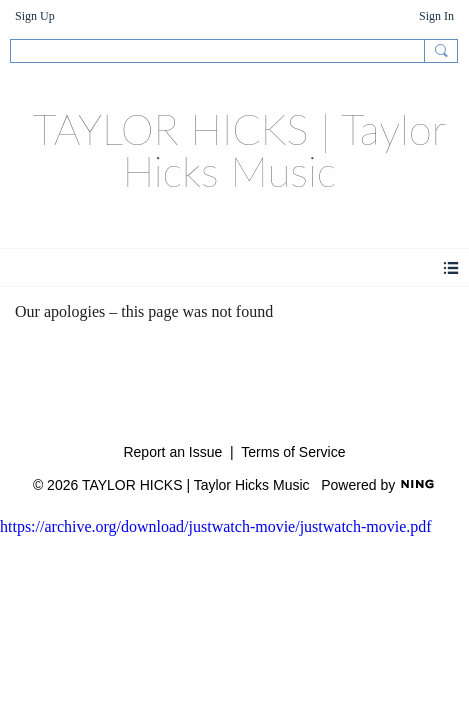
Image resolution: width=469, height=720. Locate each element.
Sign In (436, 16)
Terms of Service (293, 452)
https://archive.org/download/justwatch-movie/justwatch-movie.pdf (216, 526)
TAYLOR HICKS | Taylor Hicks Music (240, 150)
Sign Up (35, 16)
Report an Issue (172, 452)
